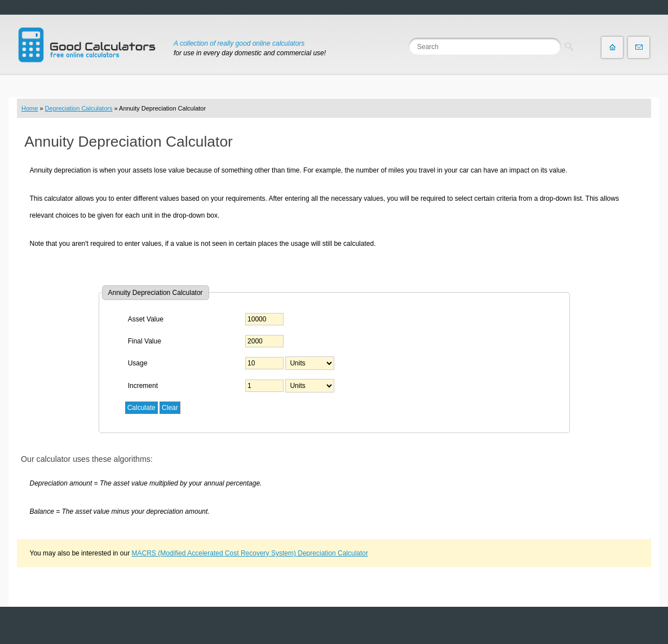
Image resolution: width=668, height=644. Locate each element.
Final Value (145, 341)
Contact (639, 47)
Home (30, 108)
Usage (138, 363)
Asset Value (146, 319)
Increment (143, 386)
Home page (612, 47)
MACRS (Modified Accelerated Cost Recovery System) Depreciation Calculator (250, 553)
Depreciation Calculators (79, 108)
